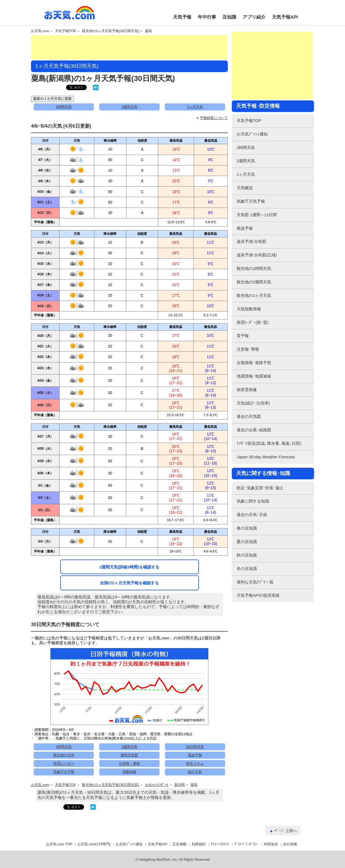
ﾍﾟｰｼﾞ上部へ (286, 831)
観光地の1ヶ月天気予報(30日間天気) (111, 31)
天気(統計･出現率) (253, 403)
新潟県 (180, 785)
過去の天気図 (249, 416)
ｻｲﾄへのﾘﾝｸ (220, 844)
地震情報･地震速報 (254, 376)
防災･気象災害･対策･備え (260, 488)
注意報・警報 (129, 763)
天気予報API (285, 17)
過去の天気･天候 (252, 515)
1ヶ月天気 (195, 107)
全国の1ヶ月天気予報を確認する (129, 583)
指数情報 (129, 772)
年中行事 (207, 17)
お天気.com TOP (59, 844)
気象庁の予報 (64, 772)
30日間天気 (195, 747)
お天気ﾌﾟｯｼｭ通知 (252, 134)
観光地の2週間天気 (254, 282)
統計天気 (195, 772)
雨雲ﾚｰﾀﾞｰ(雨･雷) (253, 322)
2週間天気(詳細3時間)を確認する (129, 567)
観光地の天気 (64, 755)
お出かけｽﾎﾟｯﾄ (157, 785)
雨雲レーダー (64, 763)
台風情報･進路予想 (254, 363)
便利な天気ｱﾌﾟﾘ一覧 (255, 582)
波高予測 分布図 (251, 241)
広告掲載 (180, 844)
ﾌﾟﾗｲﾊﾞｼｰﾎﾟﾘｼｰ (246, 844)
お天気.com (70, 16)
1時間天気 (64, 107)
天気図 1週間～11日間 (257, 215)
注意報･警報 (248, 349)
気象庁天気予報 (251, 201)
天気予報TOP (66, 31)
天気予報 (182, 17)
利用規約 (199, 844)
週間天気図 (129, 755)
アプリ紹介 (254, 17)
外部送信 (271, 844)
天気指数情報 (249, 309)
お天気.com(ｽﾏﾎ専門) (94, 844)
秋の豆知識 (247, 555)
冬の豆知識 (247, 569)
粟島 (149, 31)
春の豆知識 (247, 528)
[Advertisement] (129, 47)
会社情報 (290, 844)
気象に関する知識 (253, 501)
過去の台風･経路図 (254, 430)
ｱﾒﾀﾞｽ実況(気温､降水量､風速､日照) (269, 443)
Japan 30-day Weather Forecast (266, 457)
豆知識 (229, 17)
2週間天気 (129, 107)
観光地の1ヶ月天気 (254, 295)
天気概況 (245, 188)
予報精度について (214, 118)
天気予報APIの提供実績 (258, 595)
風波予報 (195, 755)
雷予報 (243, 336)
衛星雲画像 (247, 390)
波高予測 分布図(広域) (257, 255)
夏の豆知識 (247, 542)
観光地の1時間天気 (254, 268)
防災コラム (195, 763)
